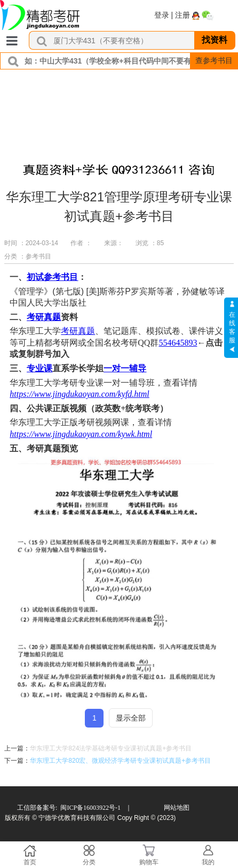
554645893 (178, 343)
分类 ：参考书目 (27, 256)
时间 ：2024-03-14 (31, 243)
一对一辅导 (125, 368)
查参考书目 (214, 60)
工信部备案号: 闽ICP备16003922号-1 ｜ (74, 808)
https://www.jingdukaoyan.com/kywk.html (81, 434)
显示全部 (131, 718)
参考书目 (61, 277)
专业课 (39, 368)
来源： (114, 243)
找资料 (215, 40)
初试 (35, 277)
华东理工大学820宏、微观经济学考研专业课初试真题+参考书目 (120, 761)
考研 (35, 317)
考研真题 (78, 331)
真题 (52, 317)
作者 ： (81, 243)
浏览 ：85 (150, 243)
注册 (183, 15)
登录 (162, 15)
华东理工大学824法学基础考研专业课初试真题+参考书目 (111, 748)
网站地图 (177, 808)
